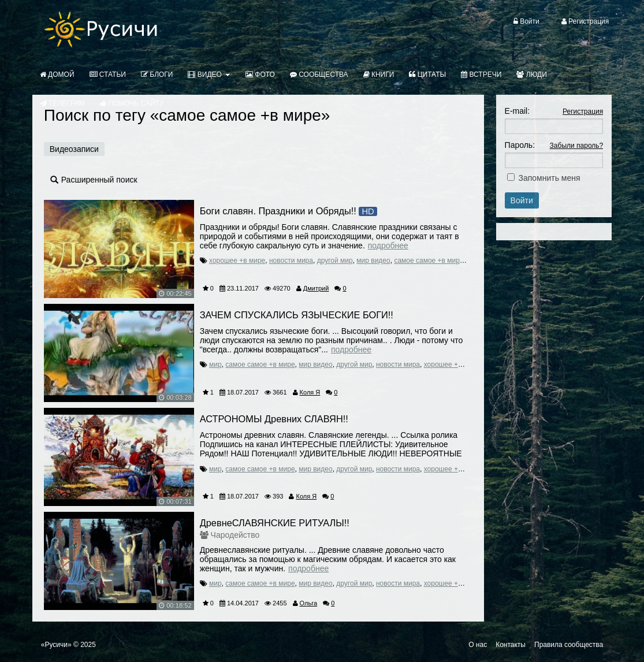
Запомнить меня (549, 178)
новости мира (291, 261)
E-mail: (518, 111)
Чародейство (235, 535)
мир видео (373, 261)
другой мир (335, 261)
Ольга (308, 603)
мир (215, 365)
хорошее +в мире (237, 261)
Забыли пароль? (577, 146)
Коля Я (310, 392)
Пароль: (520, 145)
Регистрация (583, 111)
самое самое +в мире (429, 261)
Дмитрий (316, 288)
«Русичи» (56, 645)
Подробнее (388, 246)
